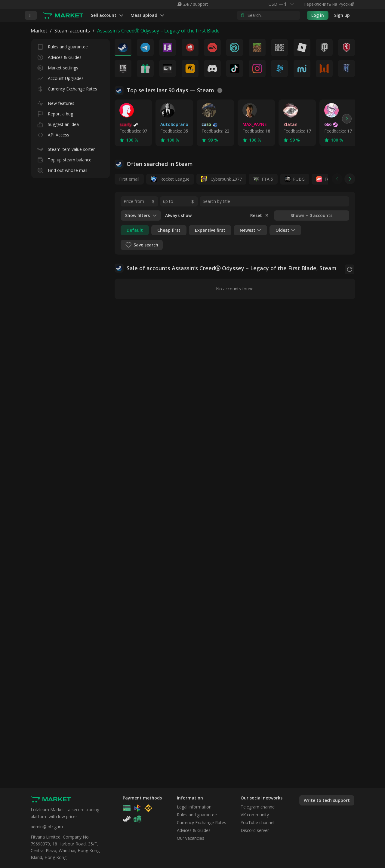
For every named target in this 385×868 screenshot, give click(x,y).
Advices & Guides (59, 56)
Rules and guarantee (63, 46)
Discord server (255, 830)
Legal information (194, 807)
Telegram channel (258, 807)
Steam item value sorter (66, 148)
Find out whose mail (62, 169)
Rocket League (170, 179)
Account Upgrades (60, 77)
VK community (255, 815)
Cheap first (169, 230)
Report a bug (55, 113)
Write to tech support (327, 800)
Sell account (107, 16)
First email (129, 179)
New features (56, 102)
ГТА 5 (267, 179)
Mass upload (147, 16)
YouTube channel (257, 822)
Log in (318, 15)
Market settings (58, 67)
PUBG (299, 179)
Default (135, 230)
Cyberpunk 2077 (221, 179)
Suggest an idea (58, 123)
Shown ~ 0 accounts (311, 215)
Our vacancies (191, 838)
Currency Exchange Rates (67, 88)
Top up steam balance (64, 159)
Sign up (342, 15)
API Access (53, 134)
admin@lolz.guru (47, 827)
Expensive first (210, 230)
